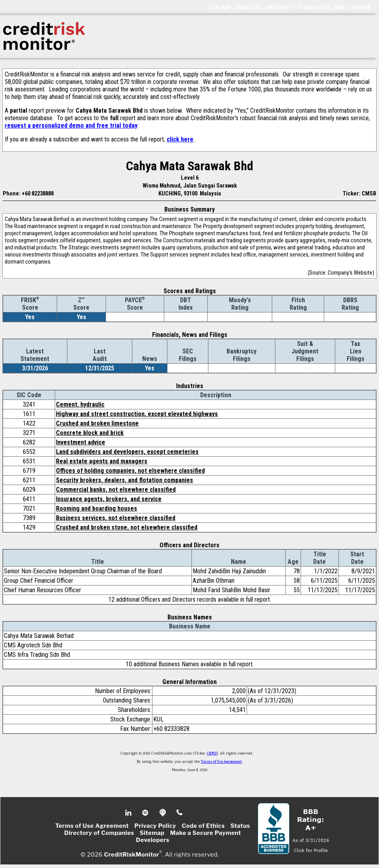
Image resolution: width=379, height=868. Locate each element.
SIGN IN (362, 7)
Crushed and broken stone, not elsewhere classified (127, 527)
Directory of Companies (99, 833)
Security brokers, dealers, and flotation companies (124, 480)
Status (240, 826)
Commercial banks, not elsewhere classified (116, 490)
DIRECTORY (279, 7)
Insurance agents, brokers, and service (109, 499)
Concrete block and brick (90, 433)
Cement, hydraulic (80, 404)
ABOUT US (248, 7)
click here (180, 139)
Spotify (146, 813)
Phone (180, 813)
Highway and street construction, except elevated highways (137, 414)
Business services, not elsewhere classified (116, 518)
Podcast (163, 813)
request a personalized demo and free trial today (71, 125)
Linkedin (129, 813)
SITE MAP (220, 7)
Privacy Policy (155, 826)
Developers (153, 840)
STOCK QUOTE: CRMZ (322, 7)
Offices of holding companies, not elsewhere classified (130, 471)
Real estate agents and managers (102, 461)
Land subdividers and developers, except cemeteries (127, 452)
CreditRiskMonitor (132, 855)
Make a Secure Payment (206, 833)
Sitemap (152, 833)
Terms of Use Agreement (221, 762)
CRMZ (212, 754)
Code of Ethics (203, 826)
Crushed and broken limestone (97, 423)
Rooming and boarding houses (97, 508)
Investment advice (81, 442)
